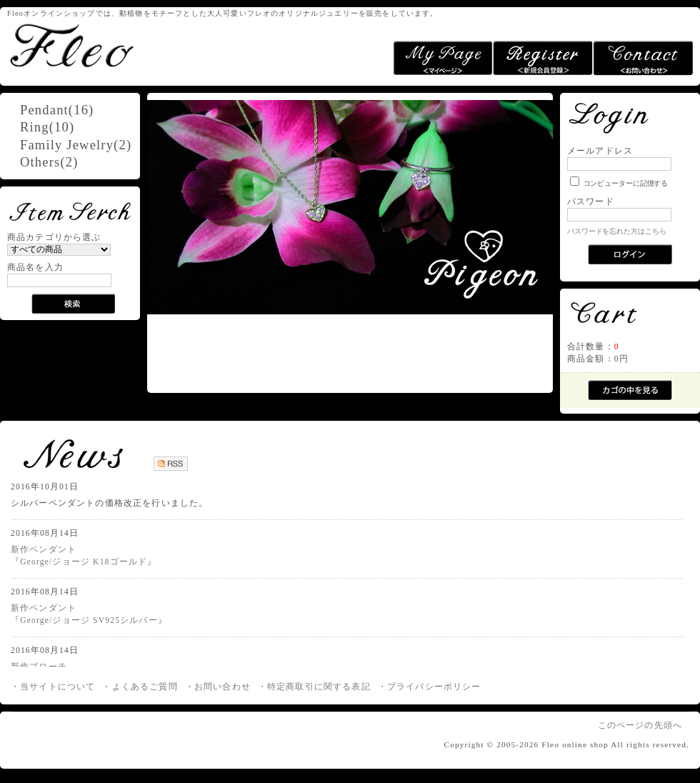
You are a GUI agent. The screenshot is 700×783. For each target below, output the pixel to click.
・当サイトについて (53, 687)
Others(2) (49, 162)
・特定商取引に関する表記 (314, 687)
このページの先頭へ (640, 725)
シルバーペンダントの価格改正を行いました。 (109, 503)
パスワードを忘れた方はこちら (617, 231)
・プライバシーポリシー (430, 687)
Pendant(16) (57, 110)
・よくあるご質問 (140, 687)
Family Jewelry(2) (76, 145)
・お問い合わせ (218, 687)
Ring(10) (47, 127)
